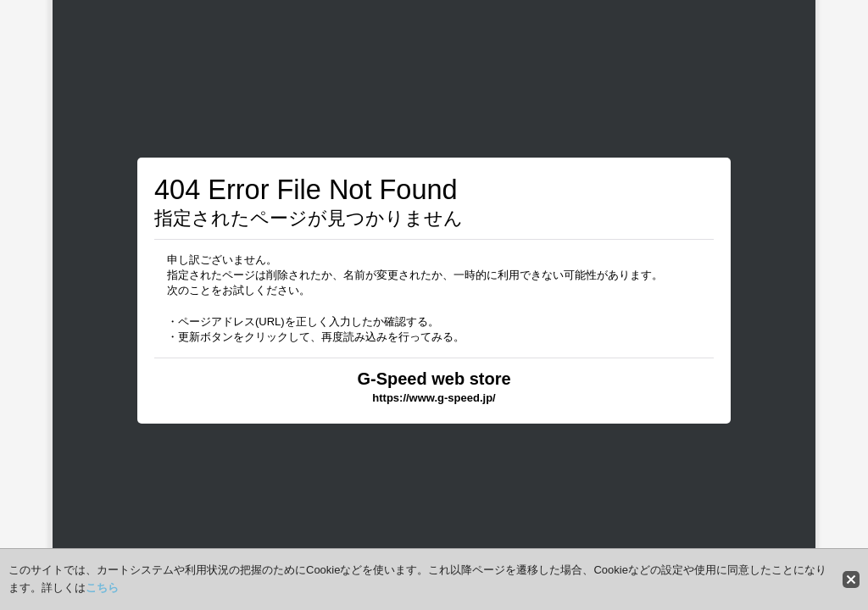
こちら (102, 588)
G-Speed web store (434, 379)
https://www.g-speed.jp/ (434, 398)
